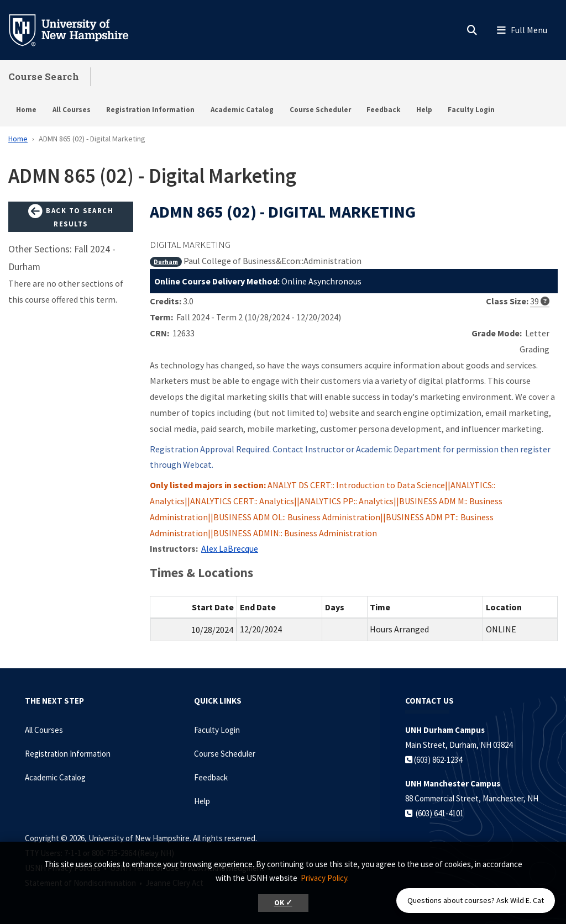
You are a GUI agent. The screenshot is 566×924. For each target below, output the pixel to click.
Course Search (44, 76)
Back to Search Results (71, 216)
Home (26, 110)
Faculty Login (471, 110)
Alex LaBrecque (230, 548)
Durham (166, 262)
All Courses (72, 110)
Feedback (383, 110)
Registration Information (150, 110)
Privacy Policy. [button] (325, 878)
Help (424, 110)
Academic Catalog (242, 110)
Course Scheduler (320, 110)
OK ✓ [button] (283, 903)
